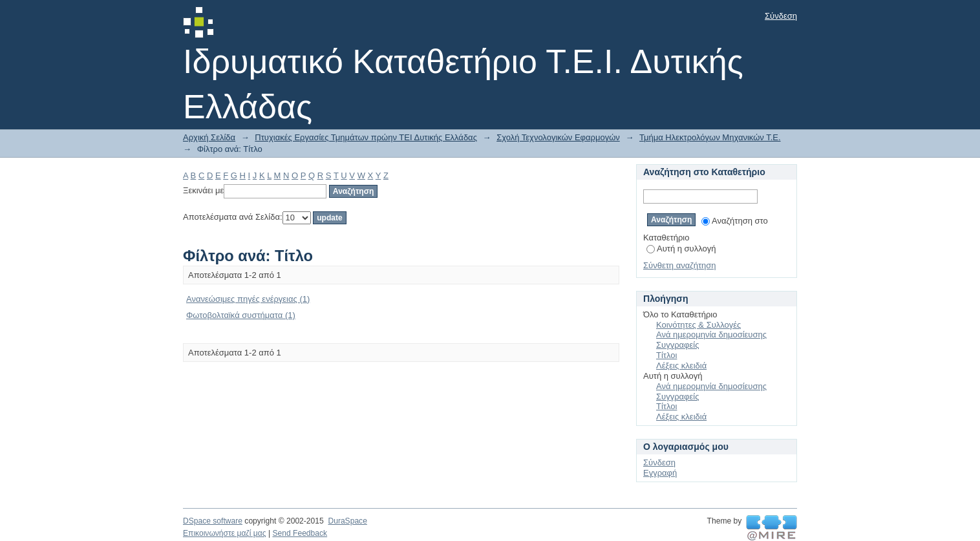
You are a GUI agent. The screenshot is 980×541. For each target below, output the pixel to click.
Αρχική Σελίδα (209, 137)
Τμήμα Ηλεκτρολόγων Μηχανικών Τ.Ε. (710, 137)
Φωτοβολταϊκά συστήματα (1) (241, 315)
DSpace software (213, 521)
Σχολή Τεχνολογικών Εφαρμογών (558, 137)
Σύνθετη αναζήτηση (680, 265)
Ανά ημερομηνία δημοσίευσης (711, 334)
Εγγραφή (660, 473)
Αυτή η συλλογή (681, 249)
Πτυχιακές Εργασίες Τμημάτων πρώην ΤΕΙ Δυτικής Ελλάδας (366, 137)
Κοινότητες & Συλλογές (698, 325)
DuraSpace (347, 521)
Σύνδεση (781, 16)
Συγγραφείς (677, 345)
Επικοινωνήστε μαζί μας (225, 533)
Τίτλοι (666, 355)
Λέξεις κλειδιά (681, 366)
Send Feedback (300, 533)
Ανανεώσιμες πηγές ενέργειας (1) (248, 299)
